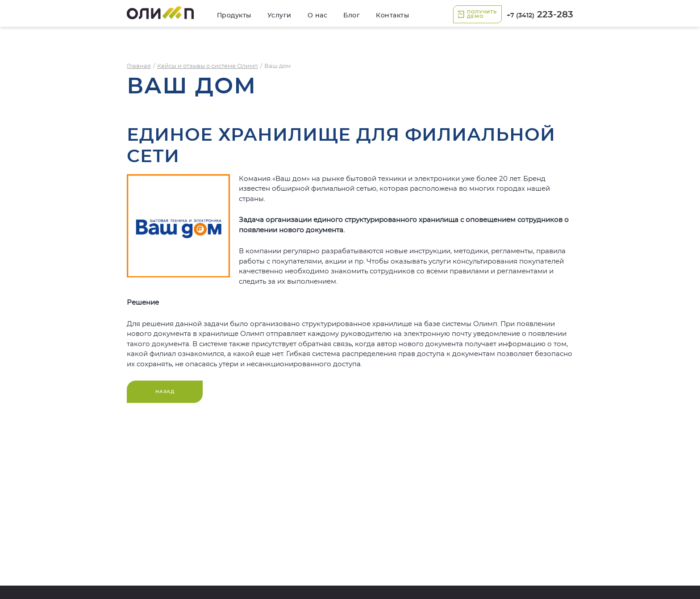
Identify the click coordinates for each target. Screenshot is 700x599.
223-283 (540, 15)
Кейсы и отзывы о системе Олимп (208, 66)
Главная (139, 66)
